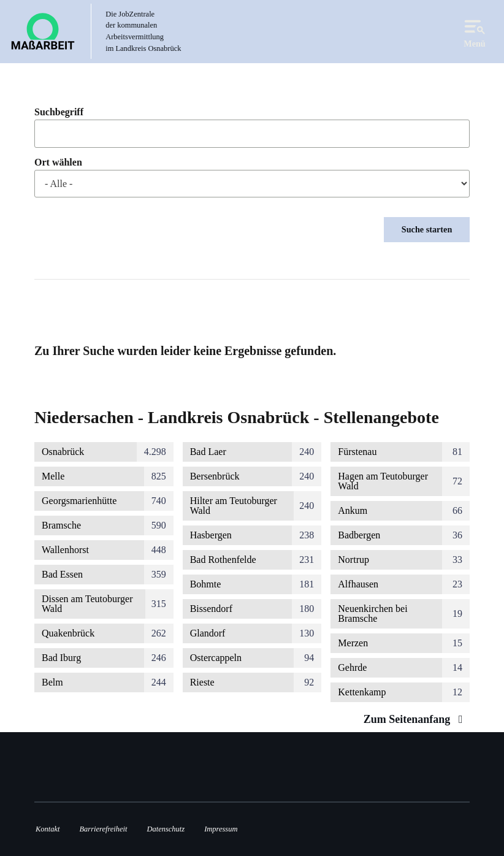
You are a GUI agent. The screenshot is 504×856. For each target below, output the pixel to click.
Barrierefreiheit (103, 829)
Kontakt (48, 829)
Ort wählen (58, 162)
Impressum (221, 829)
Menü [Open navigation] (475, 32)
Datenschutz (166, 829)
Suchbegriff (59, 112)
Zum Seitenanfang (416, 719)
